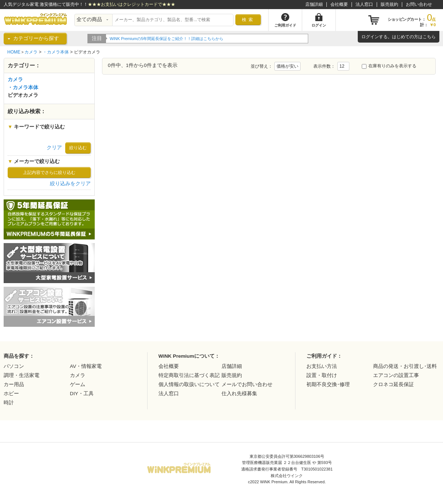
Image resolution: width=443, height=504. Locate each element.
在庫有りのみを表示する (389, 66)
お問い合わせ (419, 4)
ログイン (370, 37)
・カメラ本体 (56, 52)
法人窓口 (364, 4)
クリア (54, 148)
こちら (429, 37)
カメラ (31, 52)
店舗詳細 (314, 4)
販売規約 (389, 4)
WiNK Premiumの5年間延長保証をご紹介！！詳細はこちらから (166, 39)
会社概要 (339, 4)
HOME (14, 52)
